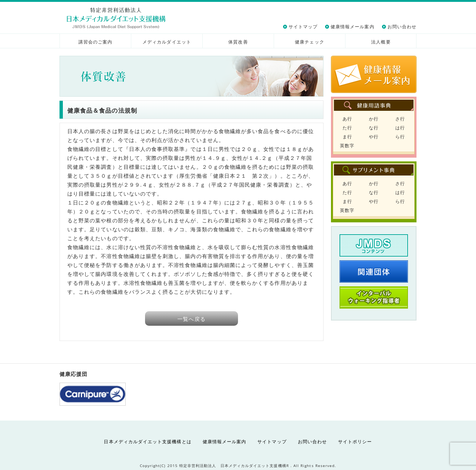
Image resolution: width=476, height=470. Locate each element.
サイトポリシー (355, 442)
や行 (374, 137)
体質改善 (238, 42)
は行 (400, 128)
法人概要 (381, 42)
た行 (347, 128)
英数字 (347, 146)
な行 (374, 128)
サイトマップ (303, 27)
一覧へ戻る (191, 319)
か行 (374, 119)
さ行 (400, 119)
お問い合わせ (402, 27)
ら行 (400, 137)
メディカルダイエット (167, 42)
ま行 (347, 137)
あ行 (347, 119)
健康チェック (309, 42)
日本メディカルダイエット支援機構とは (147, 442)
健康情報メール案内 (353, 27)
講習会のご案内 (95, 42)
